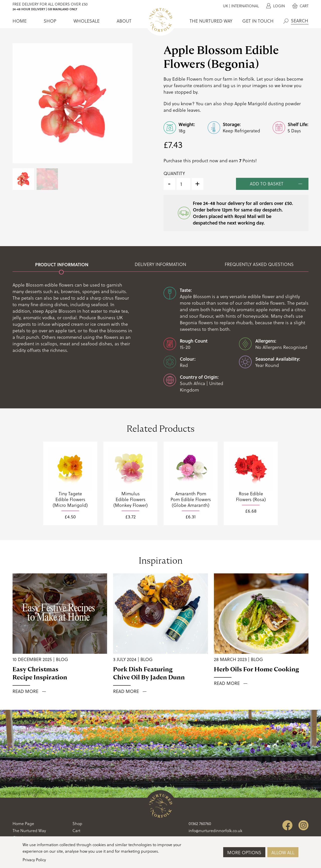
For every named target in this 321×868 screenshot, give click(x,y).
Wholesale (87, 21)
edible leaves (186, 110)
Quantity (174, 173)
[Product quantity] (183, 184)
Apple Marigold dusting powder (268, 104)
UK (225, 6)
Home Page (23, 824)
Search (286, 21)
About (124, 21)
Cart (300, 6)
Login (276, 6)
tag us (229, 86)
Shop (50, 21)
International (245, 6)
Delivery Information (160, 264)
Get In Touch (258, 21)
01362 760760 (200, 824)
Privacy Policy (34, 860)
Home (20, 21)
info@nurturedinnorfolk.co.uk (215, 831)
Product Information (62, 264)
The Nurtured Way (211, 21)
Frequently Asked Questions (259, 264)
